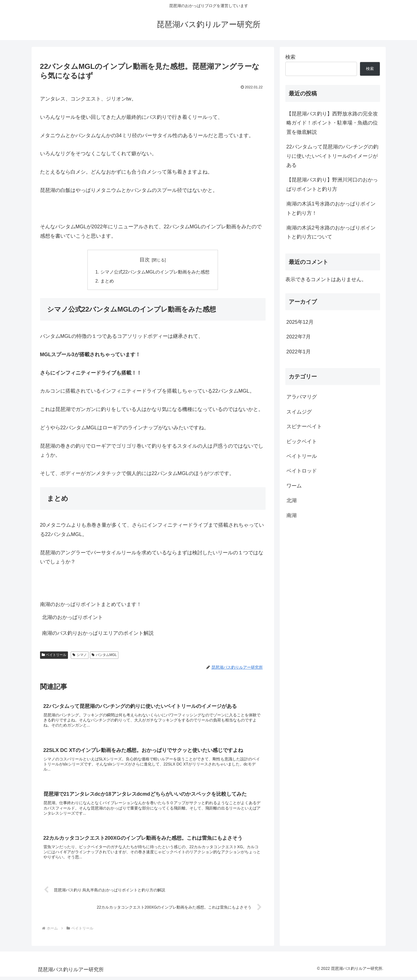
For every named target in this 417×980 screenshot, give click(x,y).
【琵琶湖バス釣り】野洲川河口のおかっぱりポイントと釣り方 (332, 184)
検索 (290, 57)
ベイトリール (54, 656)
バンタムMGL (104, 656)
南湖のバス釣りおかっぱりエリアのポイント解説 (98, 634)
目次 (145, 260)
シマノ (80, 656)
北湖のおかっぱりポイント (72, 618)
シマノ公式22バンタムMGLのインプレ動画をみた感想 (155, 272)
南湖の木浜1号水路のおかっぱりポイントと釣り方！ (331, 208)
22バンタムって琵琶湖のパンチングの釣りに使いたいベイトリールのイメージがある (332, 156)
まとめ (107, 281)
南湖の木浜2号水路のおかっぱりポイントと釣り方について (331, 232)
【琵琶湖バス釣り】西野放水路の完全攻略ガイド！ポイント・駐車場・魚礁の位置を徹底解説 (332, 123)
